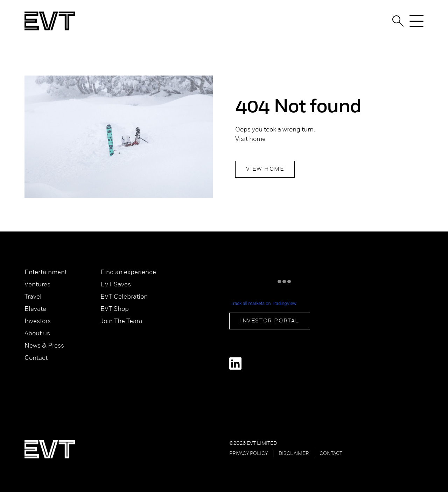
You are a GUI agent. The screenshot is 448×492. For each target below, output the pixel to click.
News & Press (44, 346)
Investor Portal (270, 321)
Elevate (35, 309)
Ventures (37, 285)
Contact (36, 358)
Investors (38, 322)
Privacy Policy (248, 454)
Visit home (250, 139)
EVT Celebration (124, 297)
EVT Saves (116, 285)
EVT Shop (115, 309)
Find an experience (128, 273)
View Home (265, 169)
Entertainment (46, 273)
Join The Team (121, 322)
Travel (33, 297)
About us (37, 334)
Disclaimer (294, 454)
